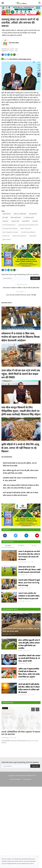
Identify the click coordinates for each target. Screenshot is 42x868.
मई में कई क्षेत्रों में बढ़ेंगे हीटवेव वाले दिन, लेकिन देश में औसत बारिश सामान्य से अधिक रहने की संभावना (29, 735)
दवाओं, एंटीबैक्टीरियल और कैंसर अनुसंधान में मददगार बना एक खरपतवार (21, 783)
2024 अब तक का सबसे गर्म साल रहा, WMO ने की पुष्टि (21, 302)
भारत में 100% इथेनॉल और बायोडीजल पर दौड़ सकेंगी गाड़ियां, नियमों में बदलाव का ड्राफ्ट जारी (29, 621)
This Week (8, 559)
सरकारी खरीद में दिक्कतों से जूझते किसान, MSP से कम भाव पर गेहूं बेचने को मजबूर (29, 603)
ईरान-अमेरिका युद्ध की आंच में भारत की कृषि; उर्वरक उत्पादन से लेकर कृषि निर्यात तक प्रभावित (29, 682)
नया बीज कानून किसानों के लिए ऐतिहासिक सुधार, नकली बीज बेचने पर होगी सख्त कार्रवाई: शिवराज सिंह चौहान (21, 418)
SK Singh (21, 689)
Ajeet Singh (21, 609)
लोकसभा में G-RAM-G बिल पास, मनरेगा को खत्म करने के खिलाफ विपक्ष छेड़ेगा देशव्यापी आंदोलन (21, 344)
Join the (16, 59)
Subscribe (35, 285)
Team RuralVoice (23, 576)
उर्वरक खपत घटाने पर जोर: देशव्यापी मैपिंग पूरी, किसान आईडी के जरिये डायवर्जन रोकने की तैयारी (29, 586)
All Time (34, 559)
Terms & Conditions (15, 829)
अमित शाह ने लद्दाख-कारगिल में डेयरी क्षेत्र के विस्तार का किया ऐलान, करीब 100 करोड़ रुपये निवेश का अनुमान (29, 718)
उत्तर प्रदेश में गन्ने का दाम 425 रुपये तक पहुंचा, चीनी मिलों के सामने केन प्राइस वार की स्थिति (21, 381)
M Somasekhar (5, 787)
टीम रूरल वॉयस (14, 43)
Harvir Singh (22, 591)
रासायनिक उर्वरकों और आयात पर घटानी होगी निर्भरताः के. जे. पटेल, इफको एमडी (29, 698)
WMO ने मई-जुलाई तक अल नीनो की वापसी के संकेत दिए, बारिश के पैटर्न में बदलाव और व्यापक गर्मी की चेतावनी (29, 569)
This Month (21, 559)
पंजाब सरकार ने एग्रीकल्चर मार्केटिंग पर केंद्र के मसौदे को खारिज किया (21, 295)
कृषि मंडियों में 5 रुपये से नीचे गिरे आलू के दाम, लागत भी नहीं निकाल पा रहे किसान (20, 455)
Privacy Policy (27, 829)
